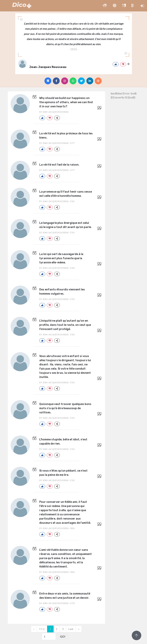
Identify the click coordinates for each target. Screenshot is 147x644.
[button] (105, 6)
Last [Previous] (71, 629)
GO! (63, 636)
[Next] (79, 629)
